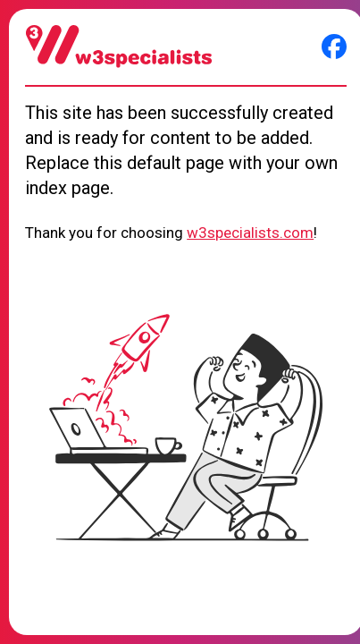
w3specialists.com (250, 233)
